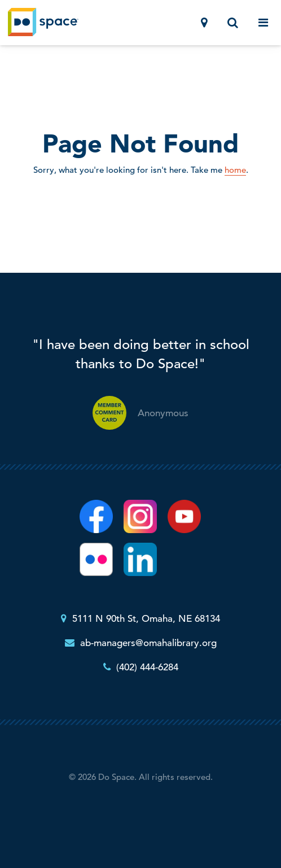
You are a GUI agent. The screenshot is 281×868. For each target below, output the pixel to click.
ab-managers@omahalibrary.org (148, 643)
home (235, 170)
